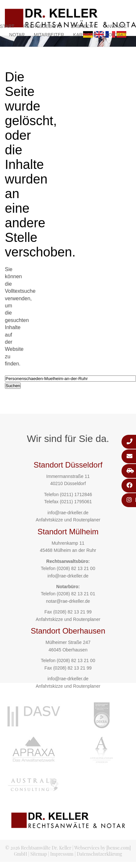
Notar (17, 35)
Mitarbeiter (49, 35)
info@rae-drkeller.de (68, 513)
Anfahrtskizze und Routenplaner (68, 520)
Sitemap (39, 854)
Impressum (62, 854)
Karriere (85, 35)
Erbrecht (83, 26)
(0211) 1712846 (76, 494)
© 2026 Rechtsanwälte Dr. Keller (38, 848)
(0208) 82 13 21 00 (76, 568)
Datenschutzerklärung (99, 854)
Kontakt (116, 35)
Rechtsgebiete (43, 26)
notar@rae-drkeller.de (68, 601)
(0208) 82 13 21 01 (76, 594)
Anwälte (116, 26)
